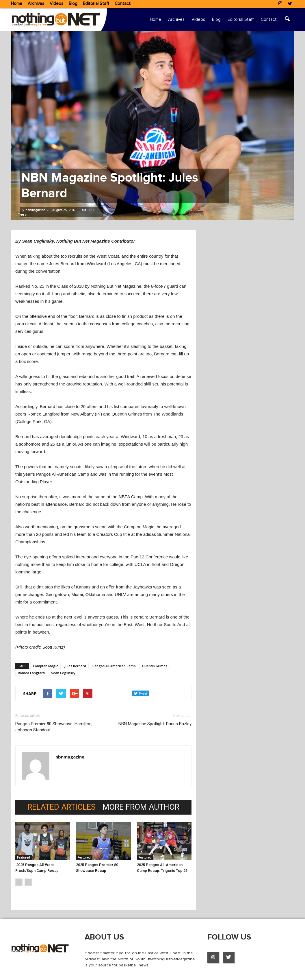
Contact (123, 4)
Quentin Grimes (155, 666)
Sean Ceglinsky (63, 673)
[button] (287, 20)
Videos (56, 4)
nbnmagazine (35, 210)
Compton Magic (45, 666)
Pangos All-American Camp (114, 666)
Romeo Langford (31, 673)
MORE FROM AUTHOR (141, 807)
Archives (36, 4)
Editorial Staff (96, 4)
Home (17, 4)
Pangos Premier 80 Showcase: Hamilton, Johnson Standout (54, 727)
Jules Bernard (75, 666)
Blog (73, 4)
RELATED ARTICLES (62, 807)
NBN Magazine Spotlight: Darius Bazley (155, 724)
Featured (24, 857)
